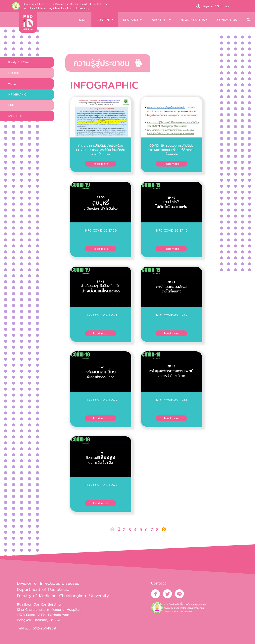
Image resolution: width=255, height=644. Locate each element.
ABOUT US (160, 20)
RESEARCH (131, 20)
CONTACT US (227, 20)
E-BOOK (13, 73)
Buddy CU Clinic (19, 62)
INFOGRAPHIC (17, 94)
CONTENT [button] (103, 20)
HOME (82, 20)
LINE (11, 105)
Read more (101, 164)
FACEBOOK (15, 116)
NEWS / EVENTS (193, 20)
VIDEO (12, 84)
